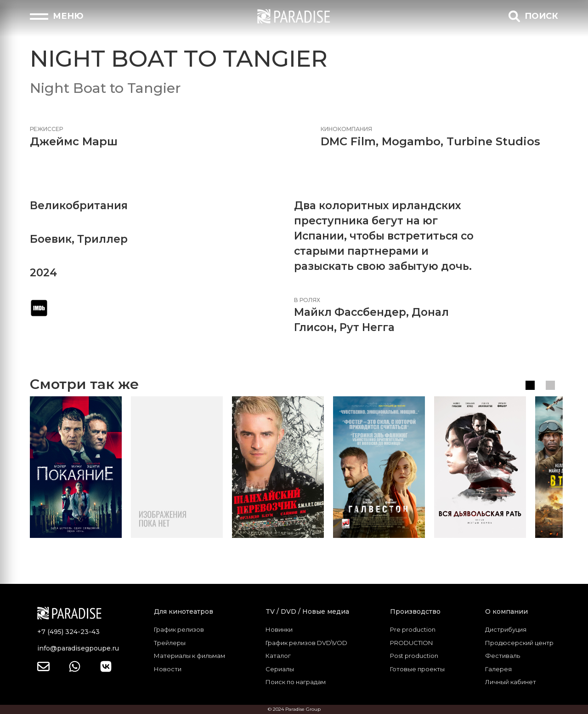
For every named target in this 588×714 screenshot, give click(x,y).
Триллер (102, 239)
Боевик (51, 239)
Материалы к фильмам (189, 656)
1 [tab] (530, 385)
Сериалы (280, 669)
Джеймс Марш (74, 141)
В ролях (307, 300)
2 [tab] (550, 385)
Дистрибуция (506, 629)
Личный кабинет (511, 682)
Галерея (498, 669)
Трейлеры (170, 643)
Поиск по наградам (296, 682)
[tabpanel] (76, 467)
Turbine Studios (493, 141)
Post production (414, 656)
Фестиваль (503, 656)
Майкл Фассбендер (350, 312)
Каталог (278, 656)
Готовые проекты (417, 669)
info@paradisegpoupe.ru (78, 648)
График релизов (179, 629)
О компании (506, 611)
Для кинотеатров (184, 611)
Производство (415, 611)
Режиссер (46, 129)
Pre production (413, 629)
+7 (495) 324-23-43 (68, 632)
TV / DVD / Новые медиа (307, 611)
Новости (168, 669)
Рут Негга (367, 327)
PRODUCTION (411, 643)
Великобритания (79, 206)
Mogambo (411, 141)
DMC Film (348, 141)
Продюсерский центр (519, 643)
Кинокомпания (346, 129)
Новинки (279, 629)
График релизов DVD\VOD (306, 643)
